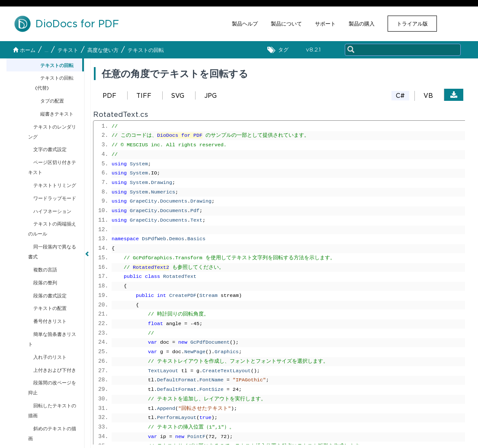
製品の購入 (362, 24)
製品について (286, 24)
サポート (325, 24)
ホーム (24, 50)
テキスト (68, 50)
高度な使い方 (103, 50)
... (47, 50)
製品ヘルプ (245, 24)
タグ (280, 50)
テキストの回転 (146, 50)
